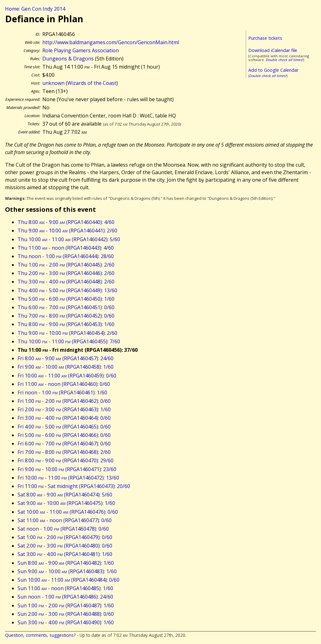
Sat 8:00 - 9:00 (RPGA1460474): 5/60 (65, 495)
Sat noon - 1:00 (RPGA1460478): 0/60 (63, 529)
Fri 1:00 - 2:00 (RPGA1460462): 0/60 (64, 401)
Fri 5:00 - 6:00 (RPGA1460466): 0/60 (64, 435)
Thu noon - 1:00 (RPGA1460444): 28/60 (66, 256)
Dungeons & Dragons (68, 59)
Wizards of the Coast (92, 83)
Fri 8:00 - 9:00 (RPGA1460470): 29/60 (66, 460)
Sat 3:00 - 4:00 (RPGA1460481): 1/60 (65, 554)
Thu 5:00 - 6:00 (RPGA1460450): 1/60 (66, 299)
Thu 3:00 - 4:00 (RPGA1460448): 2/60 (66, 282)
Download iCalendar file (273, 50)
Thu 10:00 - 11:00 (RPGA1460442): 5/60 (69, 239)
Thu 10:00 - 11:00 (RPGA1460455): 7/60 (69, 341)
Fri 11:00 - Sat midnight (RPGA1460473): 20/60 (74, 486)
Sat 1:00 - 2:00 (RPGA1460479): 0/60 (65, 537)
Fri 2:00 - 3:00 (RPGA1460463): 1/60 (64, 409)
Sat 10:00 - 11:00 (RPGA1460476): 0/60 (68, 512)
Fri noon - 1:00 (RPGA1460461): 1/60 (62, 392)
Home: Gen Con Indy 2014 (35, 9)
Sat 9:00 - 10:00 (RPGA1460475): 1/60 (66, 503)
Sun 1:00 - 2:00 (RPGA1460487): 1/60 (66, 605)
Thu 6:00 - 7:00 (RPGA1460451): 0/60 (66, 307)
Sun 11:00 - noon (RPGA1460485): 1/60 (65, 588)
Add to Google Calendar (273, 70)
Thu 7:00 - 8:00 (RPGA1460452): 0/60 (66, 316)
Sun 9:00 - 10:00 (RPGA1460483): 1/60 (67, 571)
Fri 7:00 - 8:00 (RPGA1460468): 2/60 (64, 452)
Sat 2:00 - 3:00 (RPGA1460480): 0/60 (65, 546)
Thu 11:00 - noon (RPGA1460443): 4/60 (66, 248)
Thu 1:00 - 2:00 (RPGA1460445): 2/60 (66, 265)
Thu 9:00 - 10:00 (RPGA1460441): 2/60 (67, 231)
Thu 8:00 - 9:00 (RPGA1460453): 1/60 (66, 324)
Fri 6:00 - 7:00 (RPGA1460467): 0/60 (64, 444)
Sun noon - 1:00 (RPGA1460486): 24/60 (65, 597)
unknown (53, 83)
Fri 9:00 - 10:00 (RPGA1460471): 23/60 (67, 469)
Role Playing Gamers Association (81, 50)
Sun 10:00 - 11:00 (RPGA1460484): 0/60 (68, 580)
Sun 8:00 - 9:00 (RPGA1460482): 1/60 (66, 563)
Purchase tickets (265, 38)
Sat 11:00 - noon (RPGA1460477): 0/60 (65, 520)
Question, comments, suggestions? (40, 635)
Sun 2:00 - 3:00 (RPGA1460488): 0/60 (66, 614)
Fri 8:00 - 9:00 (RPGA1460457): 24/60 (66, 358)
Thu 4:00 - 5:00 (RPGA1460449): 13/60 (67, 290)
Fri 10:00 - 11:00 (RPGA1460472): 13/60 (68, 478)
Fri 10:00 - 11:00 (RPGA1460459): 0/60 (67, 376)
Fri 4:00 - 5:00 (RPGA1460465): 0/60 (64, 427)
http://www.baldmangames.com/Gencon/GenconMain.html (111, 42)
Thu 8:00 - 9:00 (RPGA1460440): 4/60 (66, 222)
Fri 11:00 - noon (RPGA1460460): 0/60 (64, 384)
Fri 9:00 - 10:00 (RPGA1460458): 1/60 (66, 367)
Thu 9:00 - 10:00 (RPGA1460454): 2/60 (67, 333)
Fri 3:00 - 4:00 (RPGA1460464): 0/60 (64, 418)
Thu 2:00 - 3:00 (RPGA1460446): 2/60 (66, 273)
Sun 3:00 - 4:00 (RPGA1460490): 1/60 (66, 622)
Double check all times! (284, 60)
